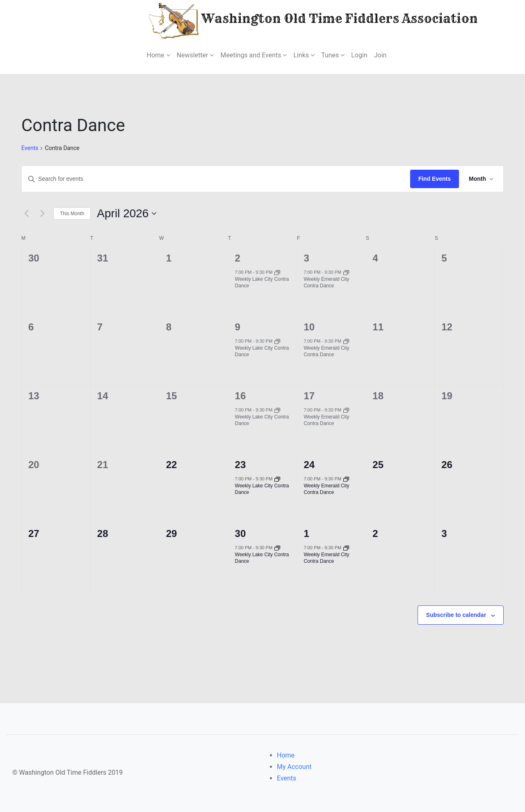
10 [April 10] (309, 327)
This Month (72, 214)
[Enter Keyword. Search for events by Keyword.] (216, 179)
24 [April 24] (309, 465)
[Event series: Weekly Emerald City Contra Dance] (346, 272)
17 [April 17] (309, 396)
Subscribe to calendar (456, 615)
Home (286, 755)
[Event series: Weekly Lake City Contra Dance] (277, 272)
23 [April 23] (241, 465)
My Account (294, 767)
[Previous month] (26, 214)
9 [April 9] (238, 327)
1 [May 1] (306, 533)
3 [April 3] (306, 258)
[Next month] (42, 214)
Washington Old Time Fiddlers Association (289, 20)
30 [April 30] (241, 533)
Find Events (435, 179)
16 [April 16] (241, 396)
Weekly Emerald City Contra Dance (326, 283)
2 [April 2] (238, 258)
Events (30, 148)
